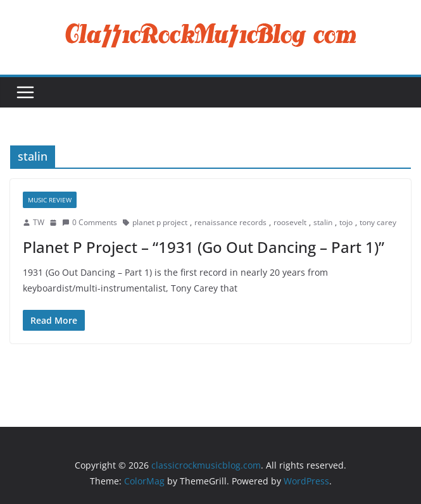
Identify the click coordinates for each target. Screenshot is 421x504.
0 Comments (90, 222)
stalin (323, 222)
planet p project (160, 222)
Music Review (50, 200)
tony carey (378, 222)
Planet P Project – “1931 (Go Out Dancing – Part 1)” (204, 247)
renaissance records (230, 222)
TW (39, 222)
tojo (346, 222)
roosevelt (290, 222)
